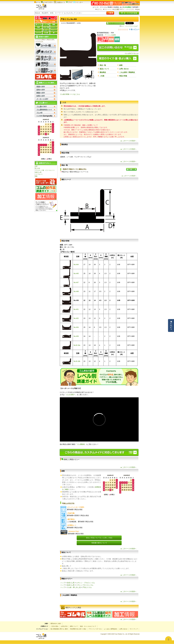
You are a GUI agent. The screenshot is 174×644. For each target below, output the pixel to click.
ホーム (37, 2)
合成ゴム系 (38, 172)
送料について (74, 626)
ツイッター (78, 2)
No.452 (76, 318)
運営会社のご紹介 (56, 624)
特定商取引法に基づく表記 (78, 629)
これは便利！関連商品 (127, 72)
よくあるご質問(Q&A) (111, 629)
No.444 (76, 264)
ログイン (100, 9)
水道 (36, 166)
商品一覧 (103, 65)
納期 (121, 65)
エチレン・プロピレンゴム (86, 583)
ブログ (69, 2)
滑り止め (37, 168)
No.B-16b (77, 361)
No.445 (76, 273)
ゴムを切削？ (71, 395)
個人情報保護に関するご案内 (59, 629)
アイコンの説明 (110, 35)
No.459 (76, 336)
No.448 (76, 291)
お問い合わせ (124, 69)
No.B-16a (77, 345)
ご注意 (102, 76)
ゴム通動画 (81, 444)
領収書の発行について (99, 543)
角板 (36, 176)
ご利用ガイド (60, 2)
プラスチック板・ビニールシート (45, 170)
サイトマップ (134, 629)
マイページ (108, 9)
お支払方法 (64, 626)
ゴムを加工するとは (131, 53)
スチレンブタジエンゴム (85, 585)
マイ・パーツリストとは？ (129, 26)
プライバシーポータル (95, 629)
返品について (104, 69)
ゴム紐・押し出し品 (74, 587)
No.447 (76, 282)
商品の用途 (123, 76)
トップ (63, 583)
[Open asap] (168, 640)
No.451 (76, 309)
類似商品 (103, 72)
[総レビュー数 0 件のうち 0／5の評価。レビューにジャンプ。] (129, 29)
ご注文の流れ (54, 626)
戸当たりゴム (87, 587)
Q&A (138, 9)
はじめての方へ (47, 2)
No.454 (76, 327)
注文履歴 (117, 9)
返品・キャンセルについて (88, 626)
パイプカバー (39, 174)
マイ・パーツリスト (128, 9)
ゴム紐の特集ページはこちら (70, 94)
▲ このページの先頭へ (128, 141)
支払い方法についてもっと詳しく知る (99, 538)
